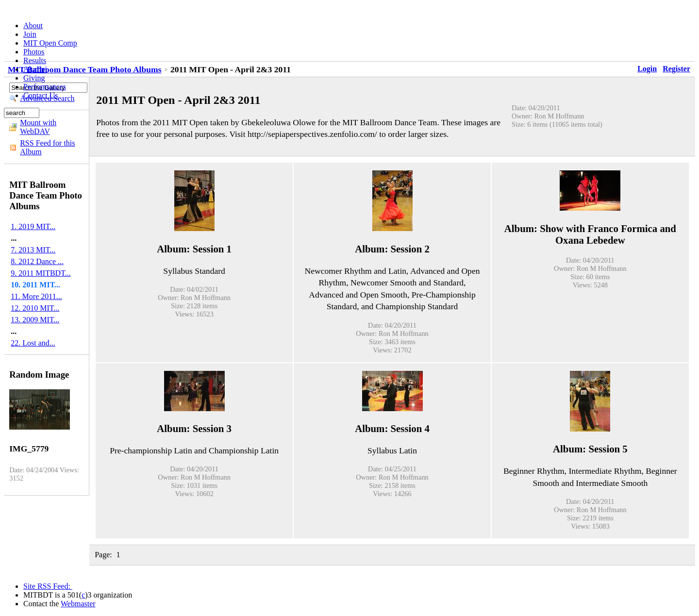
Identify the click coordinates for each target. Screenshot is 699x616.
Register (676, 69)
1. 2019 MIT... (33, 226)
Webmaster (78, 604)
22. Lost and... (33, 343)
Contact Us (41, 95)
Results (35, 60)
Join (30, 34)
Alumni (35, 69)
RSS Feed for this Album (47, 147)
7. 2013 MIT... (33, 250)
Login (647, 69)
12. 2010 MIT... (35, 308)
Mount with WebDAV (38, 127)
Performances (45, 87)
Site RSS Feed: (48, 586)
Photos (34, 52)
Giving (34, 78)
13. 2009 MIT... (35, 320)
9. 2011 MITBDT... (41, 273)
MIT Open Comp (50, 43)
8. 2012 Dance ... (37, 261)
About (33, 25)
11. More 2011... (36, 296)
